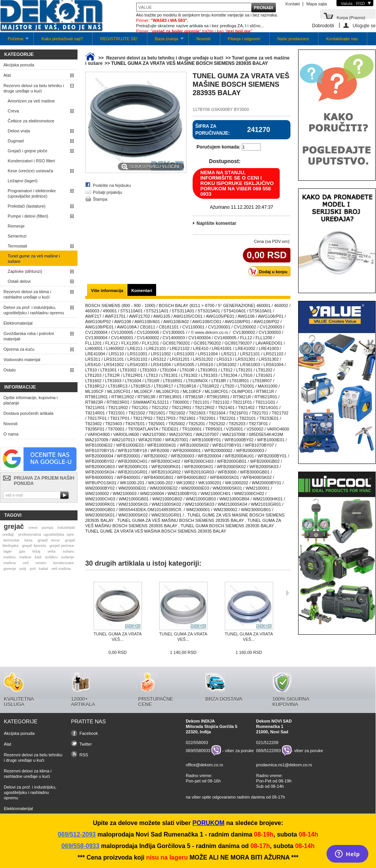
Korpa (351, 17)
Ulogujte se (364, 26)
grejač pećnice (62, 545)
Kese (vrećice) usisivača (31, 171)
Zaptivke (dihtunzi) (25, 271)
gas (22, 551)
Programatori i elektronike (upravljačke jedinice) (32, 193)
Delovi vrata (19, 131)
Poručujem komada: (219, 147)
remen (41, 563)
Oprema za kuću (19, 349)
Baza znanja (166, 41)
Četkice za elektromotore (31, 121)
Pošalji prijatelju (107, 192)
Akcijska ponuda (19, 65)
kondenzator (64, 563)
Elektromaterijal (18, 323)
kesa (29, 540)
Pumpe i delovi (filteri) (28, 216)
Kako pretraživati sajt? (62, 39)
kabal (44, 568)
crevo (33, 527)
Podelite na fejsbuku (112, 185)
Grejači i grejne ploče (27, 151)
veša (52, 551)
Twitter (86, 744)
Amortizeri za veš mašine (31, 101)
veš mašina (61, 568)
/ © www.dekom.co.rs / (209, 332)
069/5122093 (269, 751)
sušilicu (51, 557)
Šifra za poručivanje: (213, 130)
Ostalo (10, 370)
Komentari (142, 290)
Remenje (16, 226)
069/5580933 (198, 751)
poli (33, 568)
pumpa (48, 527)
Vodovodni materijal (22, 360)
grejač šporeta (34, 545)
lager (8, 551)
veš (26, 563)
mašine (25, 557)
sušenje (68, 557)
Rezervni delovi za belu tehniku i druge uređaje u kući (34, 88)
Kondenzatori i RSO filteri (31, 161)
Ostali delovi (19, 281)
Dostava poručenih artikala (28, 413)
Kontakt (293, 4)
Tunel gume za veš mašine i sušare (34, 259)
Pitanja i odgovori (244, 39)
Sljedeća (288, 593)
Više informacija (107, 290)
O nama (11, 434)
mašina (10, 563)
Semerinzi (17, 236)
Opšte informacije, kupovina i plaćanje (31, 400)
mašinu (10, 557)
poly (23, 568)
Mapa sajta (317, 4)
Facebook (89, 733)
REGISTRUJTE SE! (119, 39)
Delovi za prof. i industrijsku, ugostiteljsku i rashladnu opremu (34, 310)
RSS (84, 755)
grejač (14, 526)
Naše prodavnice (293, 39)
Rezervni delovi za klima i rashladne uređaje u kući (27, 294)
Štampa (100, 199)
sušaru (68, 551)
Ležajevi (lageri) (23, 181)
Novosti (204, 39)
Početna (14, 41)
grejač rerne (49, 540)
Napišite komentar (216, 223)
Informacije (20, 387)
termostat (11, 540)
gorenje (10, 568)
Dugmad (16, 141)
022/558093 (197, 743)
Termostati (17, 246)
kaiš (38, 557)
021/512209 (267, 743)
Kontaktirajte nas (342, 39)
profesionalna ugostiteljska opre (46, 534)
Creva (13, 111)
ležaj (36, 551)
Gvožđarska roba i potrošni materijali (29, 336)
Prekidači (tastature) (26, 206)
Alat (7, 75)
